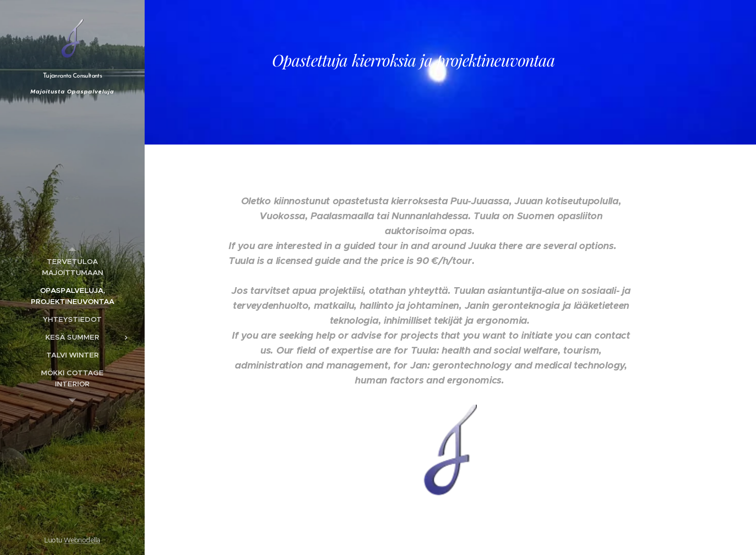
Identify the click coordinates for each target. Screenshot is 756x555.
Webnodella (82, 540)
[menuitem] (72, 267)
